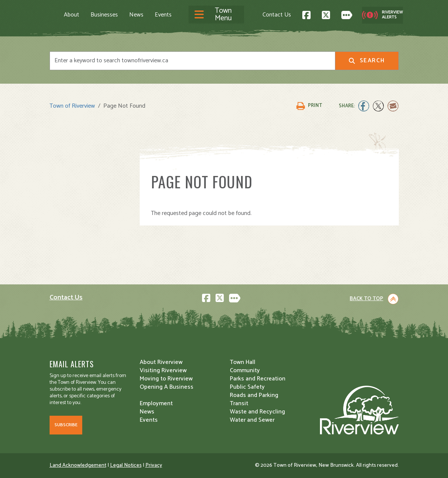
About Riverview (161, 362)
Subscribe (66, 425)
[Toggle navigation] (216, 15)
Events (163, 15)
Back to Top (366, 299)
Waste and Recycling (257, 412)
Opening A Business (167, 387)
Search (367, 61)
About (72, 15)
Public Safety (247, 387)
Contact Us (277, 15)
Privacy (154, 465)
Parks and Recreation (258, 379)
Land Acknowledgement (78, 465)
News (136, 15)
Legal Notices (126, 465)
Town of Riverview (72, 106)
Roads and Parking (254, 395)
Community (245, 371)
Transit (239, 404)
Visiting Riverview (163, 371)
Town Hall (243, 362)
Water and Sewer (252, 420)
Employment (156, 404)
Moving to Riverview (166, 379)
